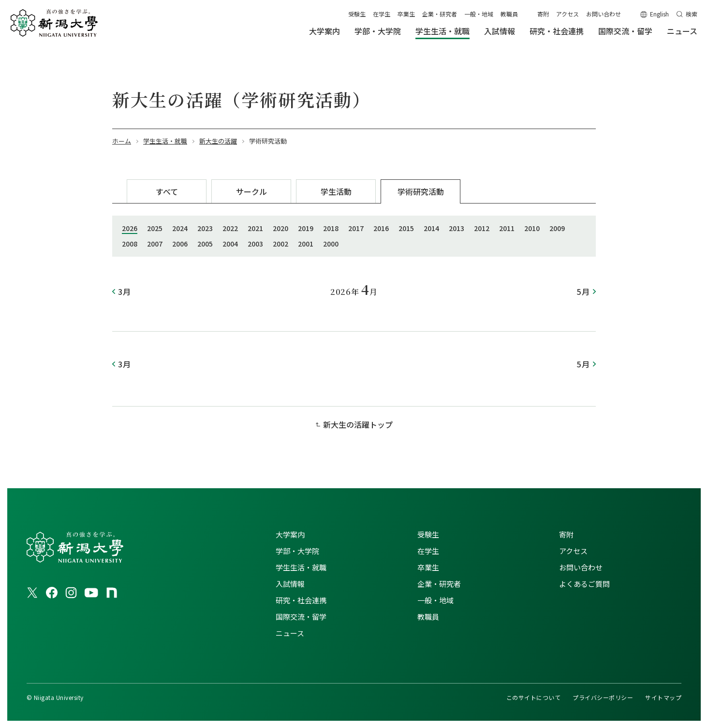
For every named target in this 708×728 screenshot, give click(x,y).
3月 (125, 291)
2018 (331, 228)
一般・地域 (479, 14)
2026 (130, 228)
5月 (583, 291)
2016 (381, 228)
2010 (532, 228)
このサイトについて (533, 697)
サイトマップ (663, 697)
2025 (155, 228)
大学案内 (290, 534)
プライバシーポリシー (603, 697)
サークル (251, 191)
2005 (205, 244)
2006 (180, 244)
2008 (130, 244)
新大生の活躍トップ (358, 424)
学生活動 (336, 191)
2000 (331, 244)
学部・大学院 (297, 551)
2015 (406, 228)
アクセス (568, 14)
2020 (280, 228)
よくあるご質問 (584, 584)
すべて (167, 191)
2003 (255, 244)
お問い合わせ (604, 14)
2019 (306, 228)
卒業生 (406, 14)
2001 (306, 244)
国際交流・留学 (301, 617)
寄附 (543, 14)
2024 (180, 228)
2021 (255, 228)
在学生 (382, 14)
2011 (507, 228)
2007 (155, 244)
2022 (230, 228)
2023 (205, 228)
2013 (457, 228)
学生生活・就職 (301, 567)
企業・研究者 (440, 14)
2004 (230, 244)
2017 (356, 228)
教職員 (509, 14)
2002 (280, 244)
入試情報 (290, 584)
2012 (482, 228)
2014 (431, 228)
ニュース (290, 633)
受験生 (357, 14)
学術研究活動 (421, 191)
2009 (557, 228)
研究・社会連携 (301, 600)
